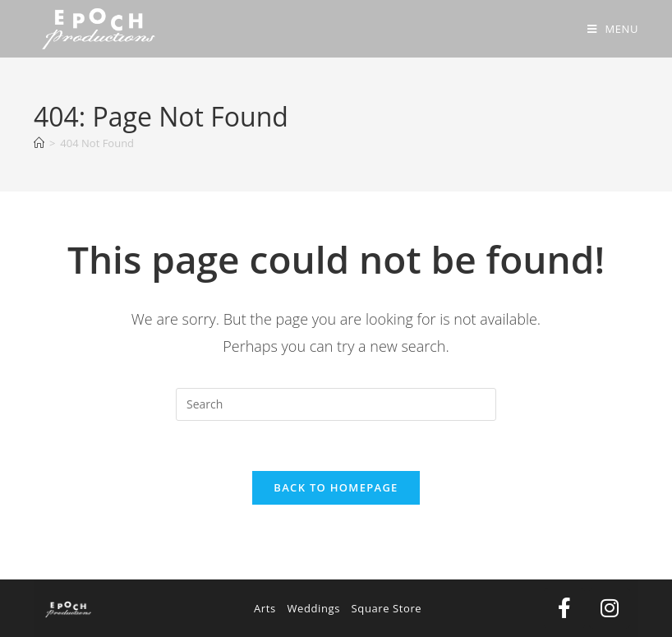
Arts (265, 608)
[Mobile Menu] (613, 29)
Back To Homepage (336, 487)
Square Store (387, 608)
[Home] (39, 143)
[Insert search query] (336, 404)
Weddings (313, 608)
